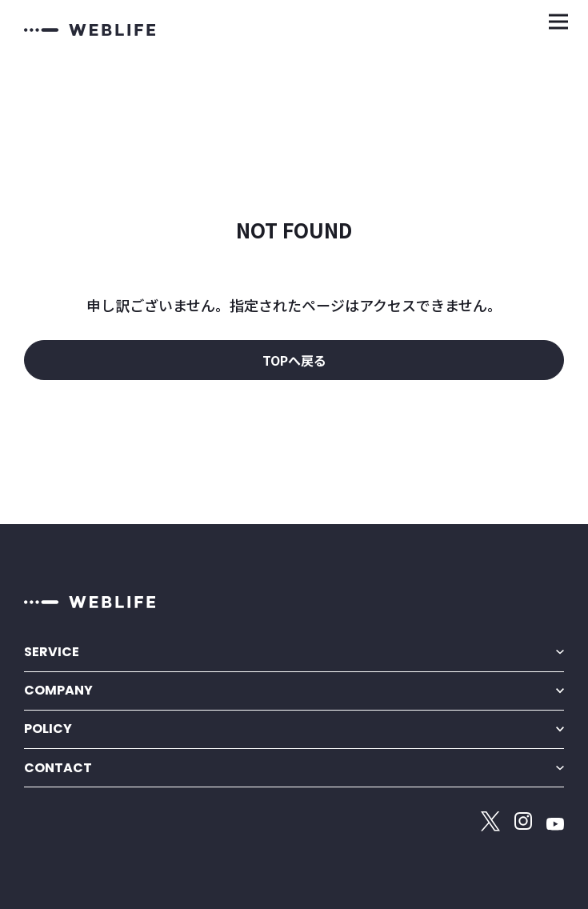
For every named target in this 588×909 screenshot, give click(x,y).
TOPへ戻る (294, 360)
